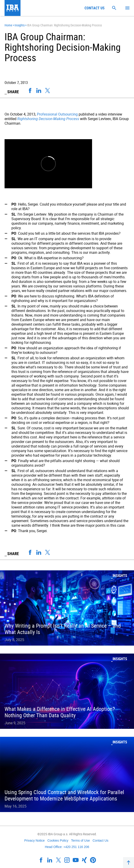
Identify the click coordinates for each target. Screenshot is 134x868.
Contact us (95, 8)
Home (8, 25)
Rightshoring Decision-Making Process (48, 119)
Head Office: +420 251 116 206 (67, 847)
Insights (20, 25)
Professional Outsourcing (57, 114)
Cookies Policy (58, 840)
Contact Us (100, 840)
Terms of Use (80, 840)
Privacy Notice (34, 840)
